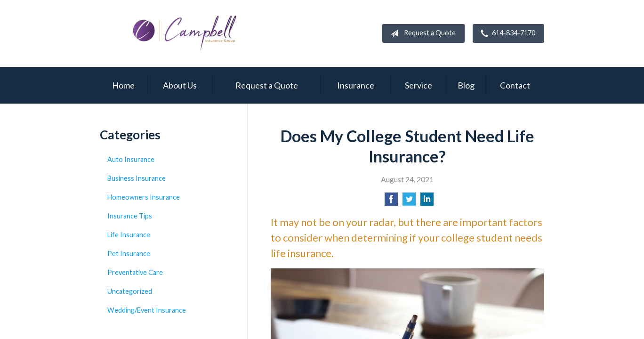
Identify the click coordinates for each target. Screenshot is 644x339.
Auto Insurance (131, 159)
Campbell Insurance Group (185, 33)
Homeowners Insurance (144, 197)
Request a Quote (421, 33)
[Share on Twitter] (409, 202)
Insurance (356, 85)
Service (419, 85)
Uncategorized (130, 291)
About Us (180, 85)
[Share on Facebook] (391, 202)
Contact (515, 85)
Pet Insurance (129, 254)
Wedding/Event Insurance (147, 310)
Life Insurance (129, 235)
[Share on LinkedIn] (427, 202)
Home (123, 85)
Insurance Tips (130, 216)
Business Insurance (137, 178)
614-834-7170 (506, 33)
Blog (466, 85)
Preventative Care (135, 272)
